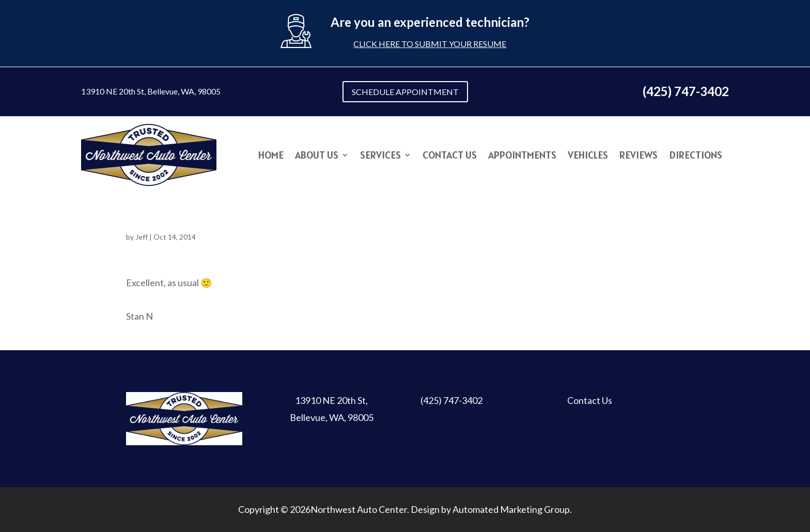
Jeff (142, 237)
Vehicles (588, 157)
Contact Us (450, 157)
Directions (696, 157)
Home (271, 157)
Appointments (522, 157)
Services (380, 157)
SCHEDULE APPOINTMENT (405, 92)
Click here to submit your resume (430, 44)
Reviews (638, 157)
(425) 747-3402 (451, 400)
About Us (317, 157)
